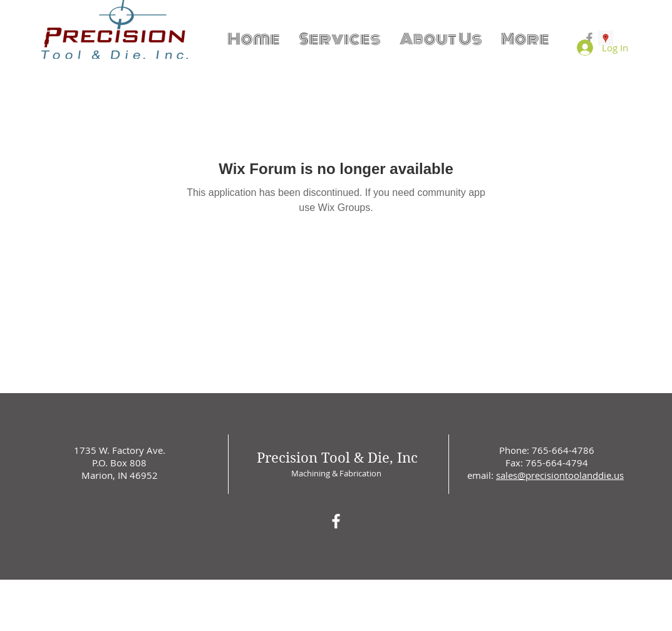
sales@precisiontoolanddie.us (560, 475)
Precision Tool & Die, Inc (337, 458)
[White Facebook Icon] (336, 521)
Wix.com (422, 583)
